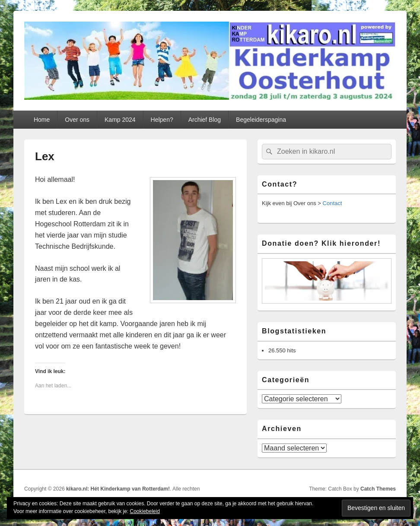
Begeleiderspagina (261, 120)
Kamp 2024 (120, 120)
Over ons (77, 120)
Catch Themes (378, 489)
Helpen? (162, 120)
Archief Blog (205, 120)
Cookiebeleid (145, 511)
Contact (332, 203)
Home (42, 120)
